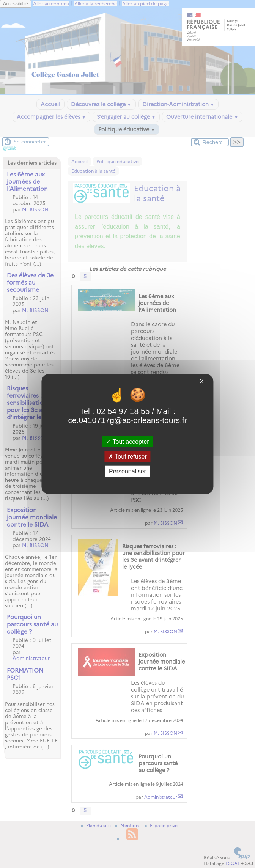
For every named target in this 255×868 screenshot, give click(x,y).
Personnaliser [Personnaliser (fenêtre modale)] (127, 471)
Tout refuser (127, 457)
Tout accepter (127, 442)
